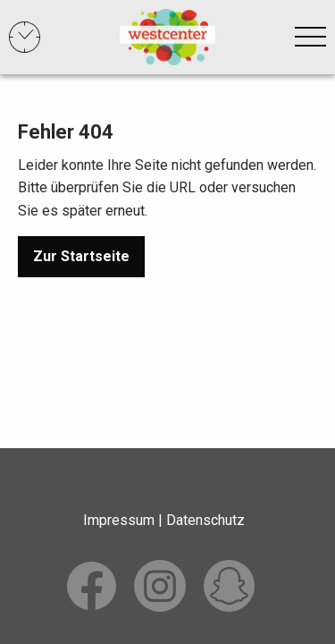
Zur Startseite (81, 256)
